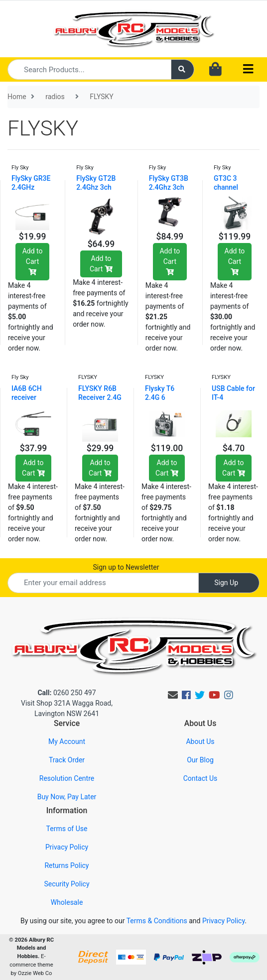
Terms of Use (67, 829)
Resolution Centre (67, 778)
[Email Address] (103, 583)
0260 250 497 (67, 693)
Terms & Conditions (157, 921)
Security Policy (67, 884)
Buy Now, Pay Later (67, 797)
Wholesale (67, 902)
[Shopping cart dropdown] (215, 70)
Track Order (67, 760)
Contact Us (200, 778)
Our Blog (200, 760)
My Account (67, 741)
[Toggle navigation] (248, 69)
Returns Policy (67, 865)
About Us (200, 741)
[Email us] (173, 695)
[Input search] (89, 69)
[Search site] (183, 69)
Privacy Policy (67, 847)
